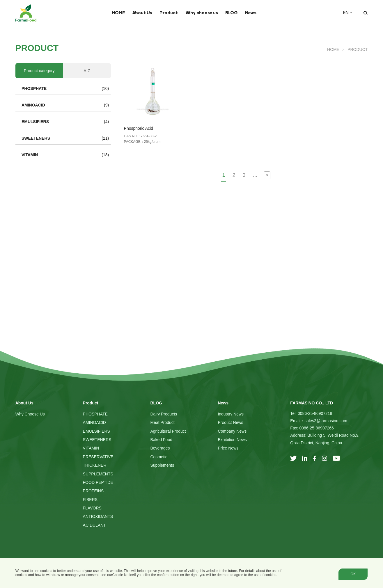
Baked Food (161, 440)
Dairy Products (164, 414)
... (255, 175)
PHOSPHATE (34, 88)
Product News (230, 422)
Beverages (160, 448)
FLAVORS (92, 508)
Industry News (231, 414)
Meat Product (162, 422)
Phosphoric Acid (139, 128)
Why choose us (202, 13)
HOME (118, 13)
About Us (142, 13)
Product (169, 13)
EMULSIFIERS (35, 122)
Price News (228, 448)
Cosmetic (159, 457)
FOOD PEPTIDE (98, 482)
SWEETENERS (36, 138)
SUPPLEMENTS (98, 474)
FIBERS (90, 500)
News (251, 13)
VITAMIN (30, 155)
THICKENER (95, 465)
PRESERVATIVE (98, 457)
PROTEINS (93, 491)
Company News (232, 431)
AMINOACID (33, 105)
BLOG (232, 13)
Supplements (162, 465)
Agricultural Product (168, 431)
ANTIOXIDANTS (98, 516)
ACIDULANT (94, 525)
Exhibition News (232, 440)
